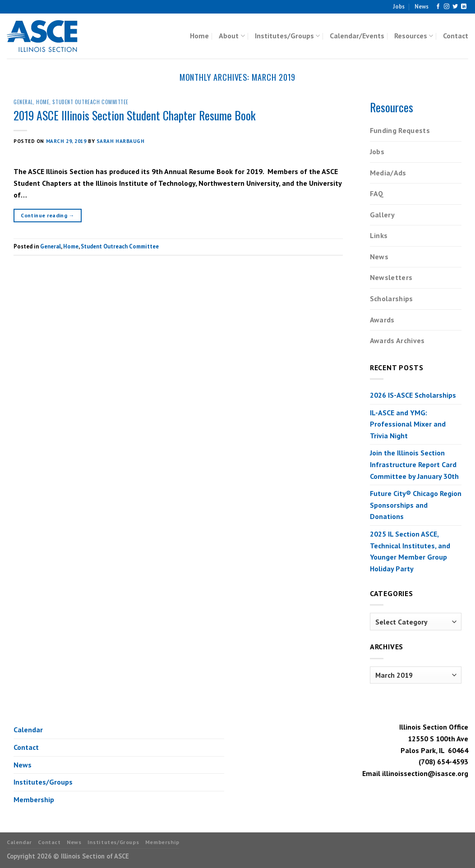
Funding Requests (400, 130)
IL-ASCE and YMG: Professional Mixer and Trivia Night (408, 424)
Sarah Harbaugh (121, 141)
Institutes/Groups (287, 36)
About (232, 36)
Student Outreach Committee (90, 102)
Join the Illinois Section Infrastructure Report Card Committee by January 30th (414, 464)
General (23, 102)
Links (379, 235)
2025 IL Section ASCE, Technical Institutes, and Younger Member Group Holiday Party (410, 551)
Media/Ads (388, 173)
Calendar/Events (357, 36)
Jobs (399, 7)
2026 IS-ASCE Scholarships (413, 395)
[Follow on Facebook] (438, 7)
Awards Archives (397, 340)
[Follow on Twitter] (455, 7)
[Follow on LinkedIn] (464, 7)
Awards (382, 320)
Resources (414, 36)
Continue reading (48, 215)
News (422, 7)
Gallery (382, 215)
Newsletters (391, 277)
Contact (456, 36)
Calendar (28, 730)
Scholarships (392, 299)
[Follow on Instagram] (447, 7)
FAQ (377, 193)
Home (199, 36)
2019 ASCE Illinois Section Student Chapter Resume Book (135, 115)
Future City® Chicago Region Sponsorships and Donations (416, 505)
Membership (34, 799)
